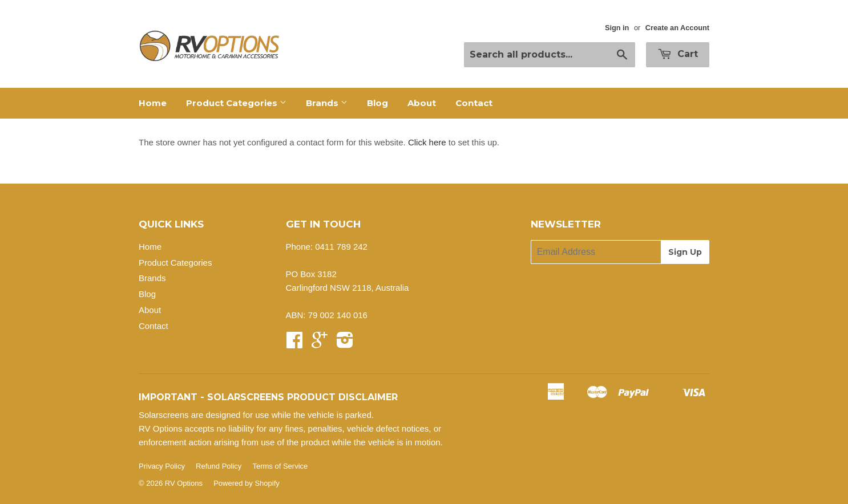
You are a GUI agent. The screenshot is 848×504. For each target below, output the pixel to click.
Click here (427, 142)
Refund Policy (219, 466)
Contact (474, 103)
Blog (377, 103)
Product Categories (236, 103)
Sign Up (685, 252)
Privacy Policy (162, 466)
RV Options (184, 483)
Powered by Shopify (247, 483)
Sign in (617, 28)
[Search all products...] (550, 55)
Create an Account (677, 28)
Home (153, 103)
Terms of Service (280, 466)
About (422, 103)
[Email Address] (596, 252)
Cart (678, 54)
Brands (327, 103)
